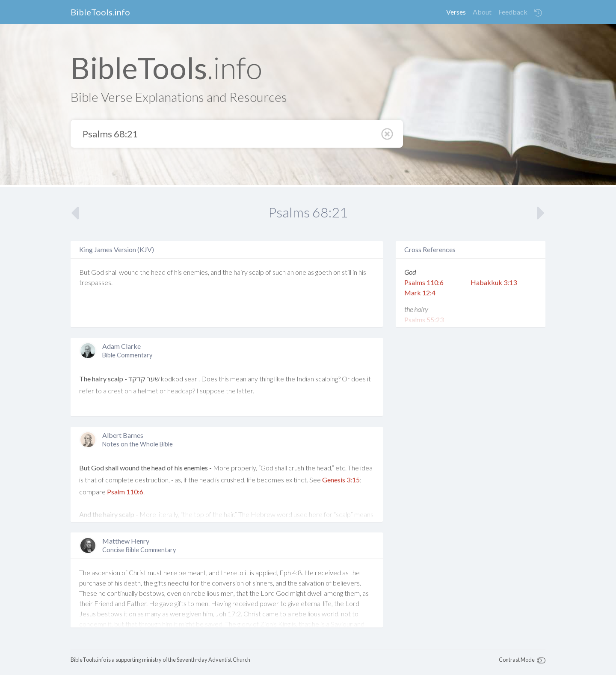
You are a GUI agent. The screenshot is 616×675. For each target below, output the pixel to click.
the (145, 272)
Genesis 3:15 (341, 480)
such (279, 272)
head (158, 272)
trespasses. (96, 282)
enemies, (196, 272)
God (98, 272)
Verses (456, 12)
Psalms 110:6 (424, 282)
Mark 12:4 (420, 293)
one (301, 272)
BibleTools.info (100, 12)
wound (129, 272)
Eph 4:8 (290, 572)
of (170, 272)
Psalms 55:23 (424, 320)
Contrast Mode (517, 660)
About (482, 12)
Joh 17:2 (228, 614)
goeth (324, 272)
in (355, 272)
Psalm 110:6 (125, 492)
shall (111, 272)
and (216, 272)
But (84, 272)
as (311, 272)
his (178, 272)
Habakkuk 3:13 (494, 282)
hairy (241, 272)
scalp (256, 272)
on (337, 272)
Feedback (513, 12)
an (290, 272)
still (346, 272)
